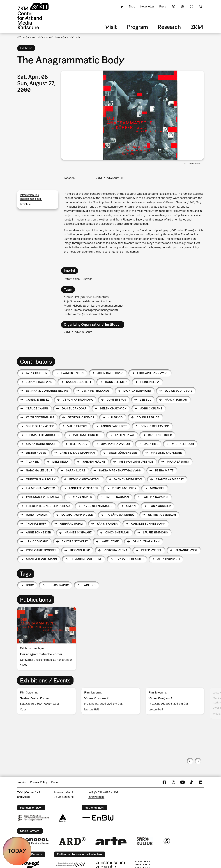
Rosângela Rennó (121, 515)
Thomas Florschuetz (43, 435)
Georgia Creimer (81, 417)
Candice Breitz (37, 400)
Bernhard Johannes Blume (47, 391)
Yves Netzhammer (98, 506)
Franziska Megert (170, 479)
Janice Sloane (37, 541)
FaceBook (164, 782)
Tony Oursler (160, 506)
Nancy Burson (176, 400)
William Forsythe (87, 435)
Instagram (173, 782)
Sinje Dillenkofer (40, 426)
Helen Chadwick (113, 408)
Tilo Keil (32, 462)
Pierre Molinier (124, 488)
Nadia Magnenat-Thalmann (120, 470)
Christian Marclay (41, 479)
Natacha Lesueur (39, 470)
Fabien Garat (125, 435)
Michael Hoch (183, 444)
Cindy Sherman (117, 532)
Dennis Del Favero (155, 426)
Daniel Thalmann (146, 541)
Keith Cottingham (40, 417)
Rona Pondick (37, 515)
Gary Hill (151, 444)
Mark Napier (82, 497)
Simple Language (173, 7)
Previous (190, 761)
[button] (132, 115)
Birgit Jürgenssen (123, 453)
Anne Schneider (38, 532)
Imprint (22, 782)
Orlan (131, 506)
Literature (25, 204)
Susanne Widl (186, 550)
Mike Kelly (61, 462)
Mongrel (157, 488)
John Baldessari (110, 373)
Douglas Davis (148, 417)
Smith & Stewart (75, 541)
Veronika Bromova (78, 400)
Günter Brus (116, 400)
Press (163, 6)
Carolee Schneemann (148, 524)
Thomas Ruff (36, 524)
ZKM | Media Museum (110, 178)
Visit (111, 27)
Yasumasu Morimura (43, 497)
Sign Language (182, 7)
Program (137, 27)
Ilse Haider (79, 444)
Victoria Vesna (116, 550)
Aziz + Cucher (37, 373)
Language (192, 7)
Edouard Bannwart (152, 373)
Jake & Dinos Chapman (77, 453)
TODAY (17, 851)
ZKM (197, 27)
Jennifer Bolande (96, 391)
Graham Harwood (115, 444)
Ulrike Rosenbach (162, 515)
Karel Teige (110, 541)
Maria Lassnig (178, 462)
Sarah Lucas (76, 470)
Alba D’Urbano (169, 559)
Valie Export (77, 426)
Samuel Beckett (79, 382)
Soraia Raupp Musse (77, 515)
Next (198, 761)
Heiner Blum (150, 382)
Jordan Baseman (39, 382)
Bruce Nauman (117, 497)
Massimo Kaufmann (167, 453)
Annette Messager (83, 488)
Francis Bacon (72, 373)
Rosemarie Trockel (41, 550)
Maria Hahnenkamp (41, 444)
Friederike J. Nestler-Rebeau (48, 506)
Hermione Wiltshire (86, 559)
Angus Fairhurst (114, 426)
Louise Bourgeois (179, 391)
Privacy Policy (39, 782)
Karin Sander (107, 524)
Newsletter (147, 6)
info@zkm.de (96, 797)
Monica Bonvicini (137, 391)
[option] (48, 639)
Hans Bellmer (116, 382)
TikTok (192, 782)
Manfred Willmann (41, 559)
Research (169, 27)
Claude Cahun (37, 408)
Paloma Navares (155, 497)
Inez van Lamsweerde (136, 462)
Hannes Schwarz (78, 532)
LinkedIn (201, 782)
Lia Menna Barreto (41, 488)
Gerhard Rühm (72, 524)
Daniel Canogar (74, 408)
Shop (132, 6)
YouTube (182, 782)
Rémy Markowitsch (85, 479)
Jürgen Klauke (94, 462)
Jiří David (115, 417)
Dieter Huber (36, 453)
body (30, 585)
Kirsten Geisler (160, 435)
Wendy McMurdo (128, 479)
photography (58, 585)
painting (89, 585)
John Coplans (151, 408)
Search (201, 7)
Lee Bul (145, 400)
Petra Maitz (164, 470)
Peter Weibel (72, 279)
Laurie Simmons (155, 532)
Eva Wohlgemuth (130, 559)
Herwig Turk (80, 550)
